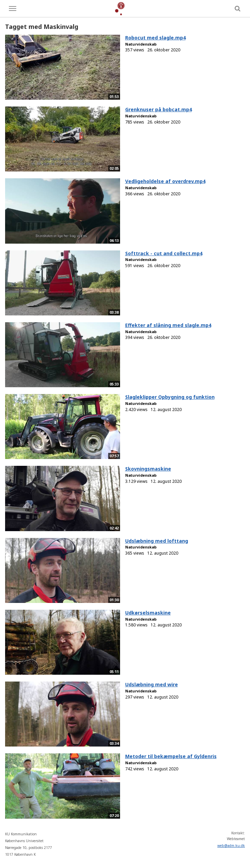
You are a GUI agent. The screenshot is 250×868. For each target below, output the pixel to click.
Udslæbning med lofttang (157, 541)
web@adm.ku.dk (231, 846)
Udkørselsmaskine (148, 613)
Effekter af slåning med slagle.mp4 (168, 325)
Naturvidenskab (141, 44)
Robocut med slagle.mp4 (155, 38)
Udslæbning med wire (152, 684)
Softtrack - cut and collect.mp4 (164, 253)
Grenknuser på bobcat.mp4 (159, 109)
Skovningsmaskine (148, 469)
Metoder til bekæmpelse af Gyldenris (171, 756)
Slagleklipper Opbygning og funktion (170, 397)
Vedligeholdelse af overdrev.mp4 (165, 181)
